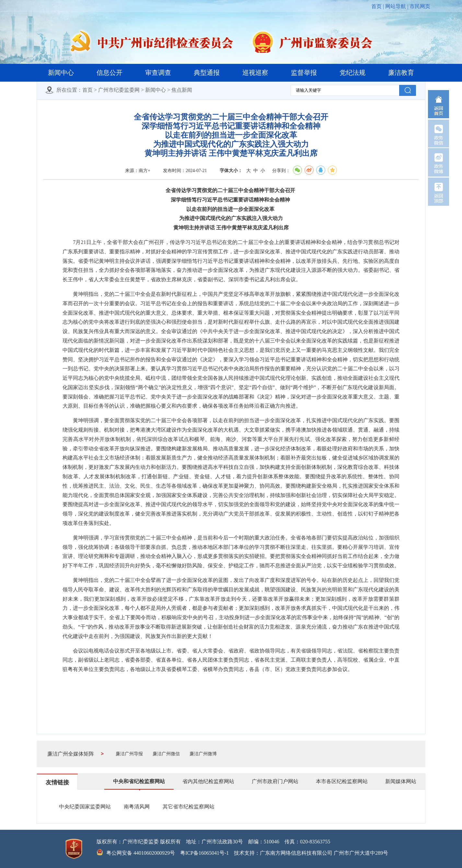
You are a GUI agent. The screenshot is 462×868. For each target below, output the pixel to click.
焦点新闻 (182, 90)
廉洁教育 (401, 73)
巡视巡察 (255, 73)
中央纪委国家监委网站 (85, 807)
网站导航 (396, 6)
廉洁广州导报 (129, 754)
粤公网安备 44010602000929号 (141, 853)
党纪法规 (352, 73)
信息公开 (110, 73)
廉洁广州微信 (166, 754)
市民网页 (420, 6)
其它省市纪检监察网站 (189, 807)
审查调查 (158, 73)
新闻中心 (61, 73)
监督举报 (304, 73)
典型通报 (207, 73)
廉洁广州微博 (203, 754)
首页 (376, 6)
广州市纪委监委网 (119, 90)
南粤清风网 (137, 807)
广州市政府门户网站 (275, 781)
